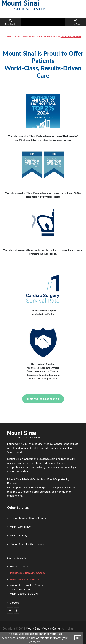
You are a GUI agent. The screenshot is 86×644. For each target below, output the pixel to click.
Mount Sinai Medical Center (43, 628)
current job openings (71, 36)
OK (78, 638)
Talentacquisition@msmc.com (27, 573)
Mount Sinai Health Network (27, 544)
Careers (14, 602)
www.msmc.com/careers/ (25, 579)
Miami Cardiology (20, 527)
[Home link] (23, 5)
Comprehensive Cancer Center (28, 518)
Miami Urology (18, 535)
